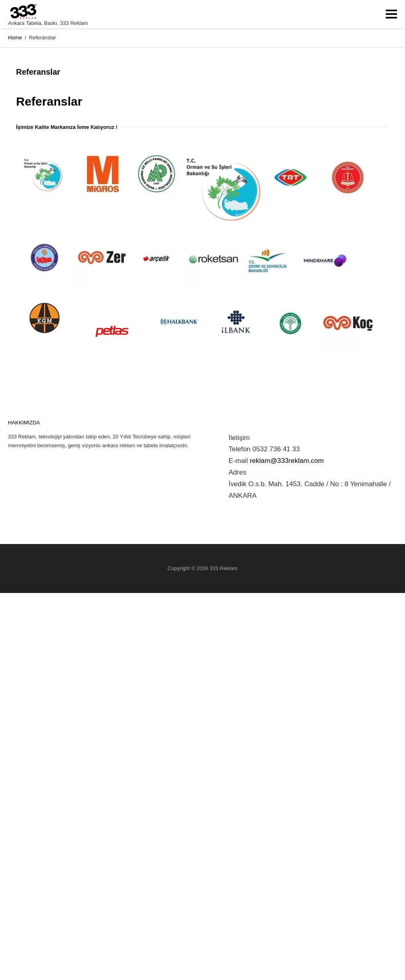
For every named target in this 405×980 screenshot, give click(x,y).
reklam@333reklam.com (287, 461)
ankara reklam (119, 445)
